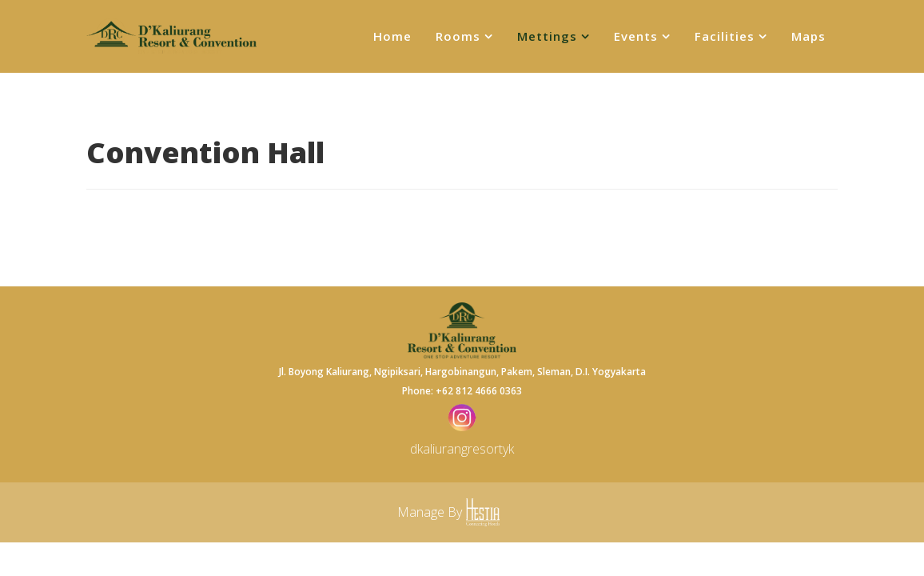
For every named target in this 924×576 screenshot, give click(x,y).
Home (392, 36)
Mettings (547, 36)
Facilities (725, 36)
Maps (808, 36)
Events (636, 36)
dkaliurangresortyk (462, 449)
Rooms (458, 36)
